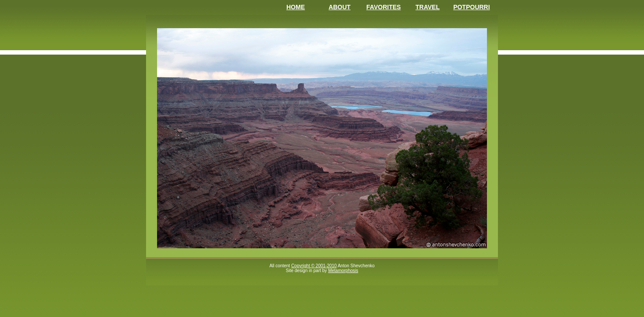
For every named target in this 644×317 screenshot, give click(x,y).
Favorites (384, 7)
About (340, 7)
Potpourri (471, 7)
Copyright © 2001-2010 (314, 266)
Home (296, 7)
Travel (428, 7)
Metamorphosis (343, 271)
